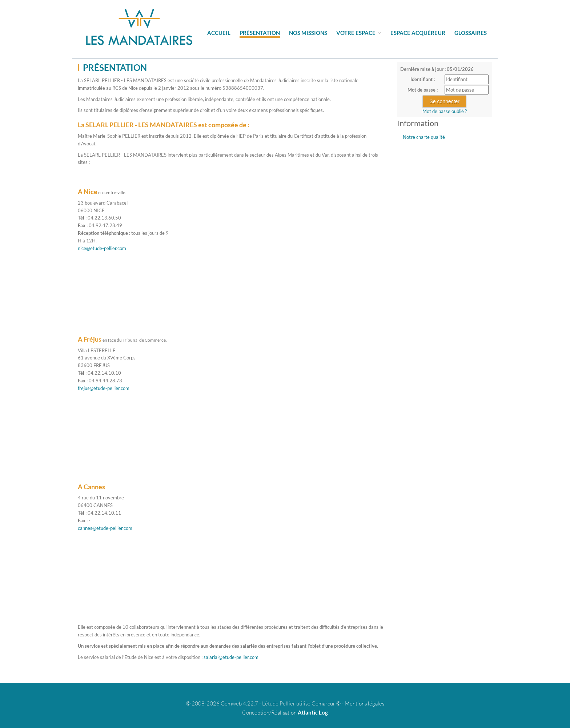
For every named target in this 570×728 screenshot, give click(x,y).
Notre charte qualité (424, 137)
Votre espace (359, 33)
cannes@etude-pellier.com (105, 528)
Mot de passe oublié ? (445, 111)
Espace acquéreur (418, 33)
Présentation (260, 33)
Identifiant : (423, 79)
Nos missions (308, 33)
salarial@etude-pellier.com (231, 657)
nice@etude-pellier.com (102, 248)
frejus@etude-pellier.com (104, 388)
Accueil (219, 33)
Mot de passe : (423, 90)
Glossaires (471, 33)
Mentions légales (364, 703)
